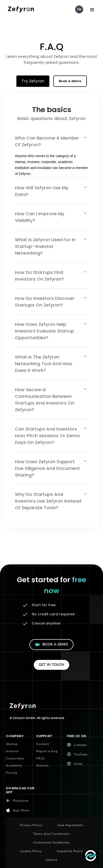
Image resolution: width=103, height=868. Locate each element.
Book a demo (70, 81)
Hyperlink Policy (70, 851)
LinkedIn (77, 745)
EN (79, 9)
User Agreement (70, 825)
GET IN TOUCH (51, 665)
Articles (43, 766)
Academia (14, 766)
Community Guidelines (51, 843)
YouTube (77, 754)
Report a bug (47, 751)
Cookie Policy (31, 851)
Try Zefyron (33, 81)
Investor (13, 751)
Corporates (15, 758)
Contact (43, 744)
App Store (18, 810)
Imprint (51, 860)
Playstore (17, 801)
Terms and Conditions (51, 834)
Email (75, 764)
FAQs (41, 758)
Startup (12, 744)
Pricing (12, 773)
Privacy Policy (31, 825)
